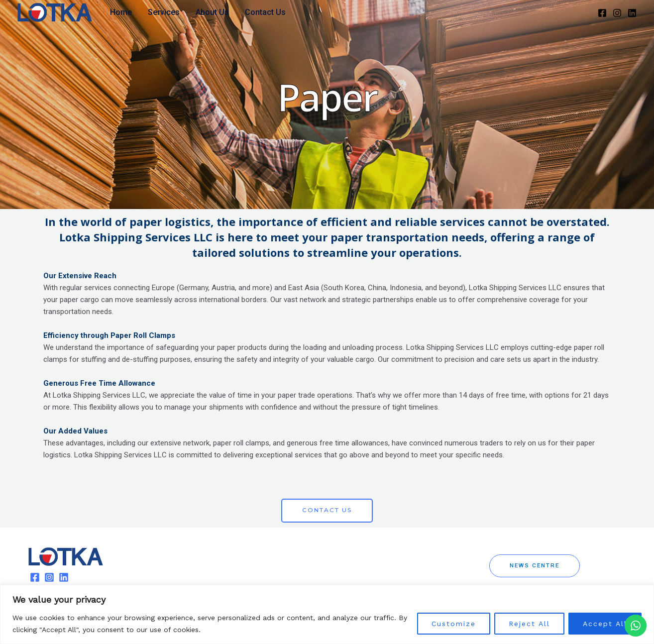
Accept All (605, 624)
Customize (454, 624)
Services (164, 12)
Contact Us (265, 12)
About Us (212, 12)
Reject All (529, 624)
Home (121, 12)
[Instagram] (617, 13)
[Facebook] (602, 13)
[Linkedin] (632, 13)
